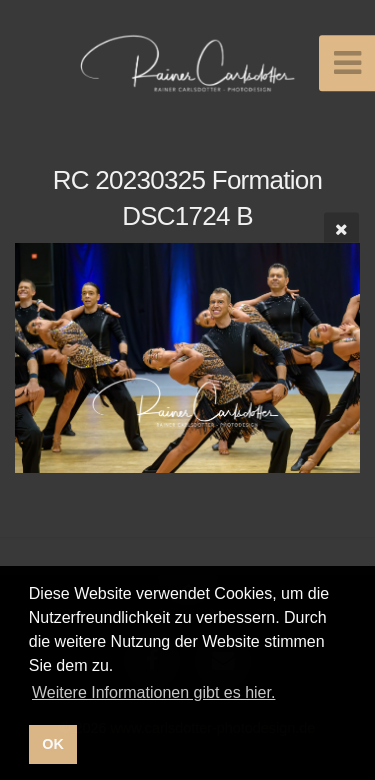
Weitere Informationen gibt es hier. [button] (153, 692)
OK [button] (53, 744)
